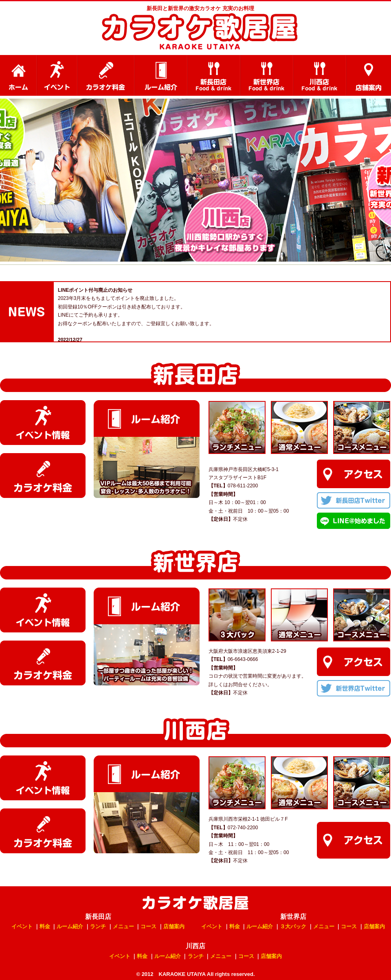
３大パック (293, 926)
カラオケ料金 (106, 75)
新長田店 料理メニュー (214, 75)
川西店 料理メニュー (320, 75)
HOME (18, 75)
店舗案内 (369, 75)
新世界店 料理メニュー (267, 75)
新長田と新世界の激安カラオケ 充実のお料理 (200, 8)
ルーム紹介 (161, 75)
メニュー (123, 926)
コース (148, 926)
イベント (57, 75)
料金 (45, 926)
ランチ (98, 926)
